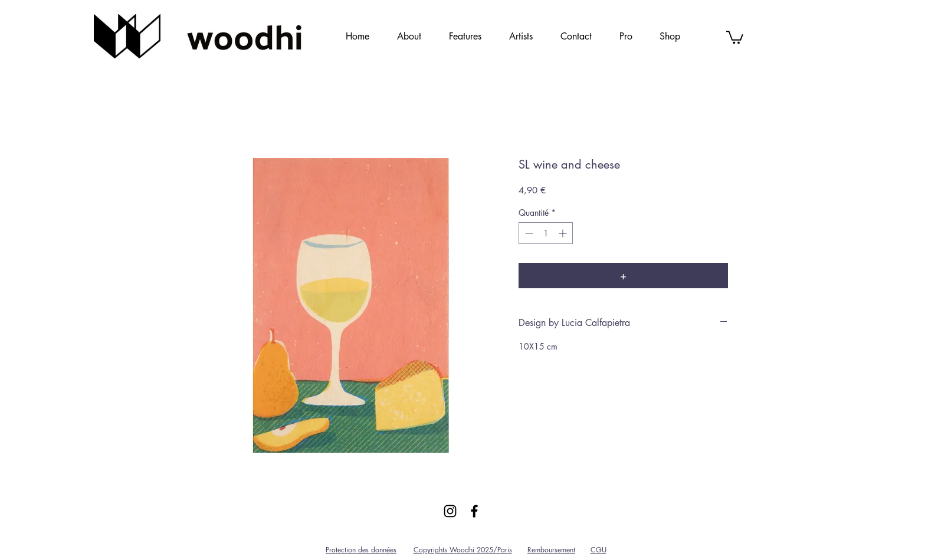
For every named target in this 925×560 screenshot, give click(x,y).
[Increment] (564, 233)
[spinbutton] (546, 233)
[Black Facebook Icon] (474, 511)
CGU (598, 550)
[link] (735, 37)
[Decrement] (528, 233)
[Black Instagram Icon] (450, 511)
